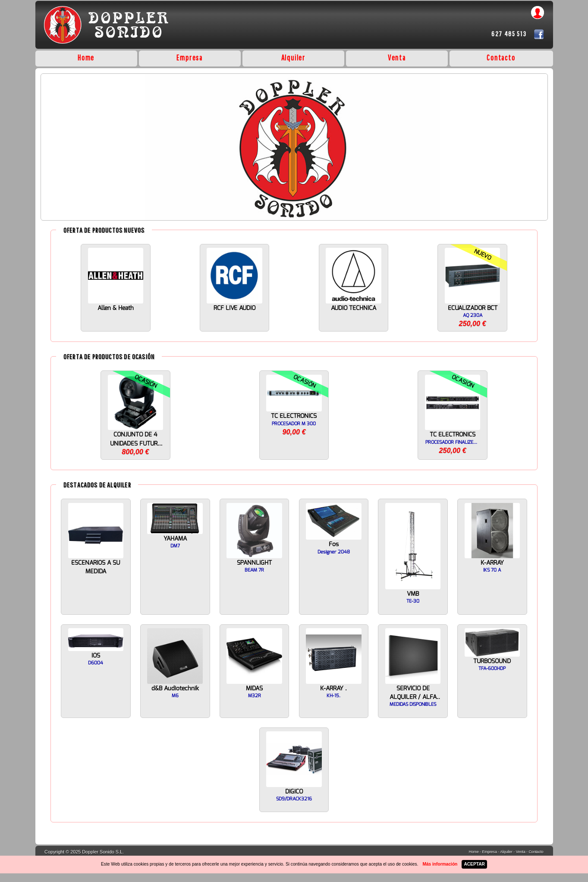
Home (86, 58)
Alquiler (293, 58)
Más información (440, 864)
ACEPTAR (474, 864)
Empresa (190, 58)
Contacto (501, 58)
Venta (397, 58)
